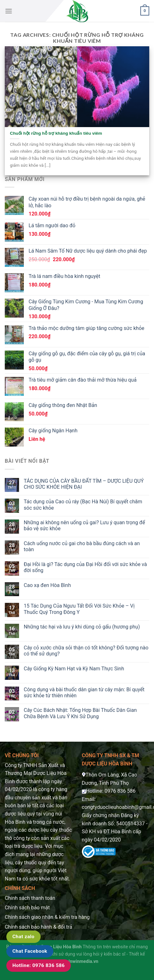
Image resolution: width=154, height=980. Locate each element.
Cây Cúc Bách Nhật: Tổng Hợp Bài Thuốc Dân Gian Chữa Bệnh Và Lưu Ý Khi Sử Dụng (80, 713)
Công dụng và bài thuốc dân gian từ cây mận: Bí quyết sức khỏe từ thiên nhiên (84, 693)
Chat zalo (23, 937)
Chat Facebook (30, 951)
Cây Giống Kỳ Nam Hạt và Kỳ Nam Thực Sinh (74, 669)
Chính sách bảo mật (27, 908)
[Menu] (9, 11)
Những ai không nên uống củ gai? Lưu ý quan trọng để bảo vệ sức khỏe (84, 525)
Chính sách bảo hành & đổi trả (38, 927)
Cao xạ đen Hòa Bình (47, 585)
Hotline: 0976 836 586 (39, 965)
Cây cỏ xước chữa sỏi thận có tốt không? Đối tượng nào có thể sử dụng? (86, 651)
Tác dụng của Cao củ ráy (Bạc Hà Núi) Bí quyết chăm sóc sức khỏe (83, 505)
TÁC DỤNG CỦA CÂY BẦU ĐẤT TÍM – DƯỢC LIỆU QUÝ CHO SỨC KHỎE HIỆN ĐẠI (84, 484)
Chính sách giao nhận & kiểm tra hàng (47, 917)
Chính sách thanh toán (30, 898)
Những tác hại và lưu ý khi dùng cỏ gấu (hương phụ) (82, 627)
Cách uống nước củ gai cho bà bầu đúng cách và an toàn (82, 546)
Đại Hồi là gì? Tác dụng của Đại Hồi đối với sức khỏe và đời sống (85, 567)
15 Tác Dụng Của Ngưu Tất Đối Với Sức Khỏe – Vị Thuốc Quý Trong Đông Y (79, 609)
